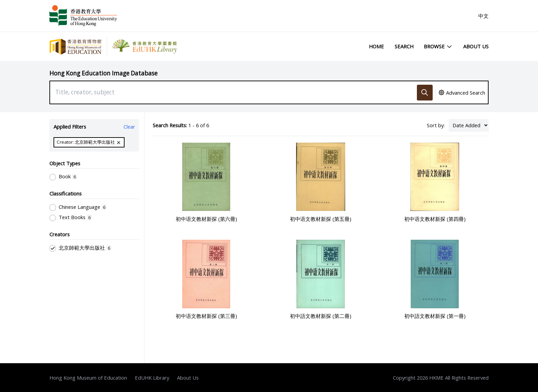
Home (376, 46)
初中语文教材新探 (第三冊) (206, 316)
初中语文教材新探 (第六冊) (206, 219)
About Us (476, 46)
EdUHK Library (152, 378)
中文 (483, 16)
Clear (129, 127)
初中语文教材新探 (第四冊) (435, 219)
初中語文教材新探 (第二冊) (321, 316)
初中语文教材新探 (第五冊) (321, 219)
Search (404, 46)
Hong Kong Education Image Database (103, 73)
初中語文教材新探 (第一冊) (435, 316)
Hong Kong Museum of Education (88, 378)
